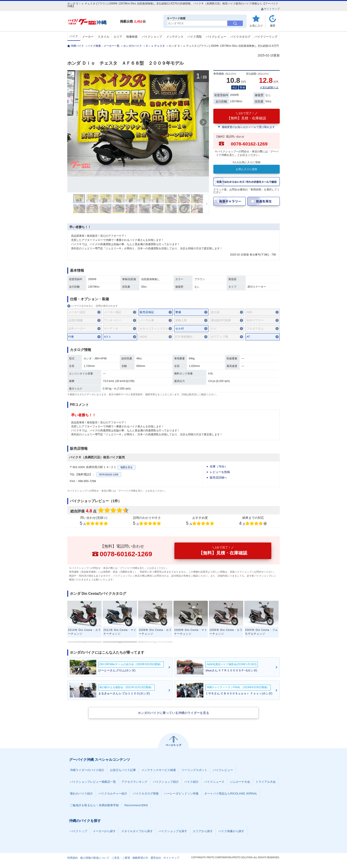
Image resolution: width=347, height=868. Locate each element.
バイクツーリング (266, 37)
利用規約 (73, 858)
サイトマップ (270, 9)
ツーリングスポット (194, 770)
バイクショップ (152, 37)
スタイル (104, 37)
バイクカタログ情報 (146, 793)
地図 (126, 467)
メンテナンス (175, 37)
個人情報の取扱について (95, 858)
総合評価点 (100, 511)
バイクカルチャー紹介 (113, 793)
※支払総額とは (269, 87)
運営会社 (156, 858)
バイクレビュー (216, 37)
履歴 (273, 26)
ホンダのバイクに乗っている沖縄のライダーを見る (173, 713)
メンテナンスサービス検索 (159, 770)
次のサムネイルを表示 (206, 204)
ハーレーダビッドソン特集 (181, 793)
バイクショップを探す (173, 831)
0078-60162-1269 (109, 475)
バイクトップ (79, 831)
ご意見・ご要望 (121, 858)
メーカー (88, 37)
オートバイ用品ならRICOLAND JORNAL (231, 793)
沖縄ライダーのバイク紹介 (87, 770)
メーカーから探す (104, 831)
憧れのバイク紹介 (81, 793)
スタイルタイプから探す (137, 831)
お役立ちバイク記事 (123, 770)
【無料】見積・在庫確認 (247, 116)
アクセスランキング (134, 782)
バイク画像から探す (231, 831)
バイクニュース (214, 782)
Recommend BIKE (136, 805)
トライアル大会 (266, 782)
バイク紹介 (192, 782)
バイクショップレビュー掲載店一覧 (93, 782)
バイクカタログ (240, 37)
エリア (118, 37)
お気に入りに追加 (247, 169)
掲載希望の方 (140, 858)
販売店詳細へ (218, 478)
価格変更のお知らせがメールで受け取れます (248, 127)
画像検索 (132, 37)
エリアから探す (203, 831)
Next (203, 122)
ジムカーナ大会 (240, 782)
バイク (74, 36)
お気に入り (256, 26)
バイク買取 (195, 37)
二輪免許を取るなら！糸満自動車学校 (94, 805)
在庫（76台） (219, 466)
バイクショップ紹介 (166, 782)
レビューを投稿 (220, 472)
